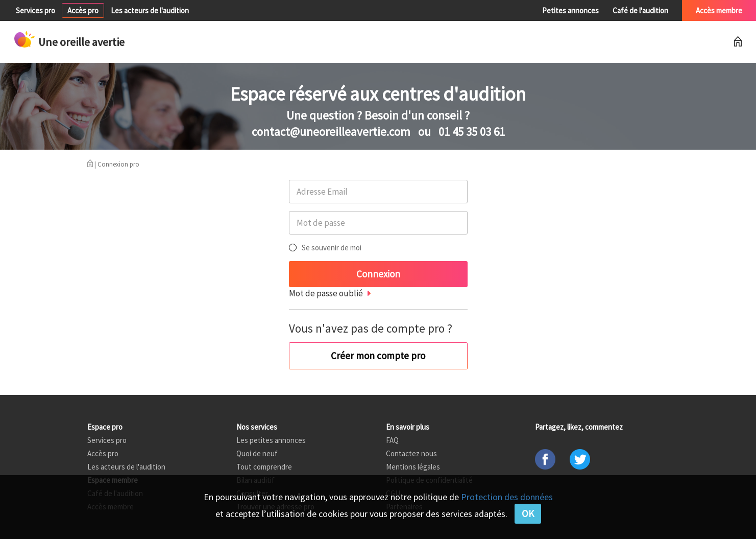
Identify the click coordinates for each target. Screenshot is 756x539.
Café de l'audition (640, 10)
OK (528, 513)
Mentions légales (413, 467)
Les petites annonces (271, 440)
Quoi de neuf (257, 453)
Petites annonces (570, 10)
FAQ (392, 440)
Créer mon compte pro (378, 356)
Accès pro (83, 10)
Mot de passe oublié (326, 293)
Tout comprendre (264, 467)
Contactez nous (411, 453)
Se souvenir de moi (332, 248)
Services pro (35, 10)
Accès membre (719, 10)
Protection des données (507, 497)
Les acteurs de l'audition (150, 10)
